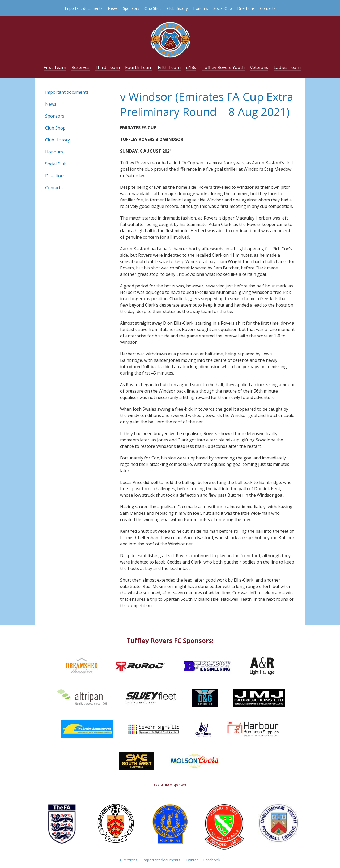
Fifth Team (169, 67)
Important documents (84, 8)
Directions (246, 8)
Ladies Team (287, 67)
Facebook (212, 860)
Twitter (192, 860)
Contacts (268, 8)
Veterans (259, 67)
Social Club (223, 8)
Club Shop (153, 8)
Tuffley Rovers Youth (223, 67)
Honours (201, 8)
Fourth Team (139, 67)
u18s (191, 67)
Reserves (80, 67)
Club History (177, 8)
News (113, 8)
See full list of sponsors (170, 785)
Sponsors (131, 8)
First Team (55, 67)
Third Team (107, 67)
